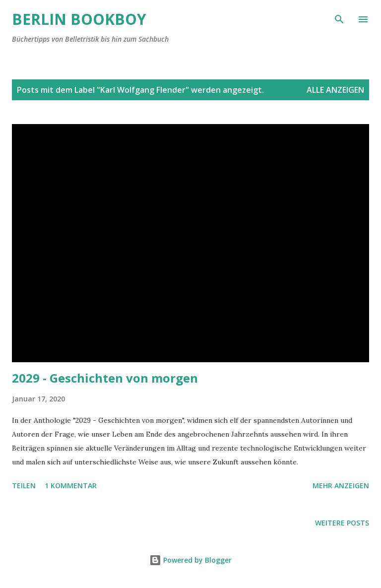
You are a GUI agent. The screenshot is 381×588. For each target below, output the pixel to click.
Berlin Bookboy (79, 19)
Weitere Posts (342, 523)
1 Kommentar (71, 486)
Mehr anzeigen (341, 486)
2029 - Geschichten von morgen (105, 378)
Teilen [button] (24, 486)
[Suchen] (339, 18)
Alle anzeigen (335, 90)
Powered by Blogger (190, 560)
